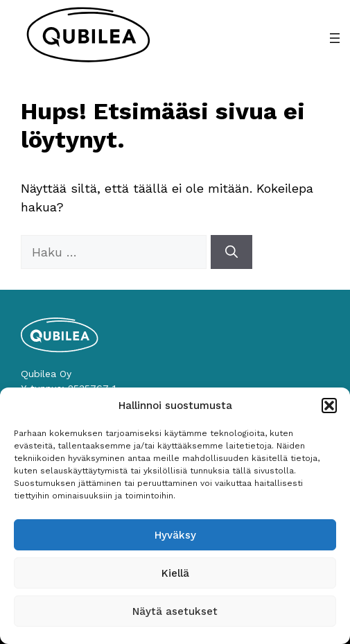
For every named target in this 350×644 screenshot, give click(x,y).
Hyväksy (175, 535)
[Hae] (231, 252)
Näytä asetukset (175, 611)
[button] (329, 406)
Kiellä (175, 573)
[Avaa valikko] (335, 38)
